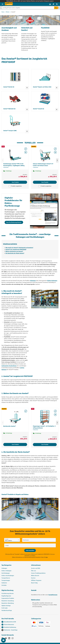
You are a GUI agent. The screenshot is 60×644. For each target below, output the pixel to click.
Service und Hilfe (36, 568)
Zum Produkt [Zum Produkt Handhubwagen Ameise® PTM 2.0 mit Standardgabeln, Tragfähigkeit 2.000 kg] (15, 182)
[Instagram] (13, 639)
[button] (15, 591)
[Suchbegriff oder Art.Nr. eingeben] (28, 8)
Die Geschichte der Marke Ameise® (15, 253)
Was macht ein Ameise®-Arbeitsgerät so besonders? (19, 248)
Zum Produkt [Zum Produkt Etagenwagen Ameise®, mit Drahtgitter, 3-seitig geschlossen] (45, 445)
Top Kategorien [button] (6, 565)
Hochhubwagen (6, 573)
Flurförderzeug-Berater (8, 594)
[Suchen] (56, 8)
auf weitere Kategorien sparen (46, 1)
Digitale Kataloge (6, 606)
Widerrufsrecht (35, 576)
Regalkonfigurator (6, 596)
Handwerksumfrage (7, 611)
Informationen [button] (36, 565)
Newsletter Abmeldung (8, 603)
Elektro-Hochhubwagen (8, 576)
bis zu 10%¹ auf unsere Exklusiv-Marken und (26, 1)
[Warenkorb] (57, 4)
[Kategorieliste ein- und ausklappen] (27, 88)
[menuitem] (50, 4)
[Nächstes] (57, 160)
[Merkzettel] (53, 4)
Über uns (34, 571)
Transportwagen (6, 580)
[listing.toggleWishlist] (26, 149)
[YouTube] (6, 639)
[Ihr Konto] (50, 4)
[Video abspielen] (26, 152)
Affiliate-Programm (36, 580)
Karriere (33, 578)
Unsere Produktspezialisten (38, 573)
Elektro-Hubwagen (52, 281)
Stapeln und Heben (22, 494)
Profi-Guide (5, 608)
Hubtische (4, 583)
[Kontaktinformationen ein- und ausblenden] (3, 640)
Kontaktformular (53, 595)
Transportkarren (6, 578)
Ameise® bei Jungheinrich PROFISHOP (16, 250)
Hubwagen (33, 281)
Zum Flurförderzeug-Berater (14, 222)
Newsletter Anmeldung (8, 601)
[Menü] (2, 4)
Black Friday (34, 583)
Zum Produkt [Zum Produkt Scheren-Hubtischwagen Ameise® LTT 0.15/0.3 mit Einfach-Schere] (45, 182)
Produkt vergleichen (16, 186)
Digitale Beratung (7, 590)
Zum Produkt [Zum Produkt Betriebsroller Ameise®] (15, 444)
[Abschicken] (30, 550)
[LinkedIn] (9, 639)
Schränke (4, 585)
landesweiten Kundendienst (9, 366)
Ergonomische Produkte (8, 598)
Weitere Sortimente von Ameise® (14, 251)
